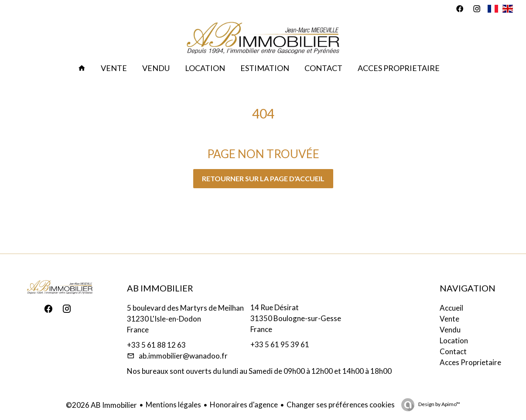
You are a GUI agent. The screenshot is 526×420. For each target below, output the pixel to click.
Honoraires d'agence (244, 405)
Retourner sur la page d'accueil (263, 178)
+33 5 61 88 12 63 (156, 345)
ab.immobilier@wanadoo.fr (183, 356)
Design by (439, 404)
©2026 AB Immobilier (101, 405)
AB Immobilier (160, 288)
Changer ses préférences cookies (341, 405)
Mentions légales (173, 405)
